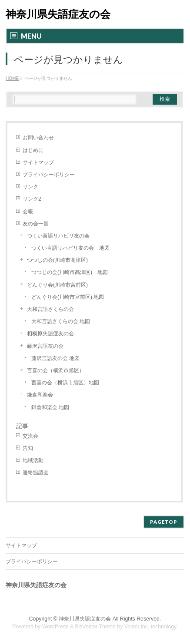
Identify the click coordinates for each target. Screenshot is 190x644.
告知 (28, 448)
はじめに (33, 150)
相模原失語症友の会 (50, 334)
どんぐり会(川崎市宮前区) (57, 285)
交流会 (30, 436)
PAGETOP (164, 522)
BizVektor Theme (95, 627)
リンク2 (32, 199)
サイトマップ (38, 162)
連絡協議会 (36, 472)
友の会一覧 (36, 224)
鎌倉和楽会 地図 (50, 407)
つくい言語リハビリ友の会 (58, 236)
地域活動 (33, 460)
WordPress (55, 627)
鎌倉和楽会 (40, 395)
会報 (28, 211)
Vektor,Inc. (137, 627)
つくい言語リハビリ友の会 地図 (70, 248)
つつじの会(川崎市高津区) (57, 260)
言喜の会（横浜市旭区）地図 (65, 383)
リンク (30, 187)
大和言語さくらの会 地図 (61, 321)
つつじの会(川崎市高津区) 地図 (70, 272)
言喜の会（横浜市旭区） (56, 370)
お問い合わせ (38, 138)
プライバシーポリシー (49, 175)
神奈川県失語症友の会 (58, 14)
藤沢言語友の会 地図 (55, 358)
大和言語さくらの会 (50, 309)
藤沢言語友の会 (45, 346)
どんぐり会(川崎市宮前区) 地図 (68, 297)
